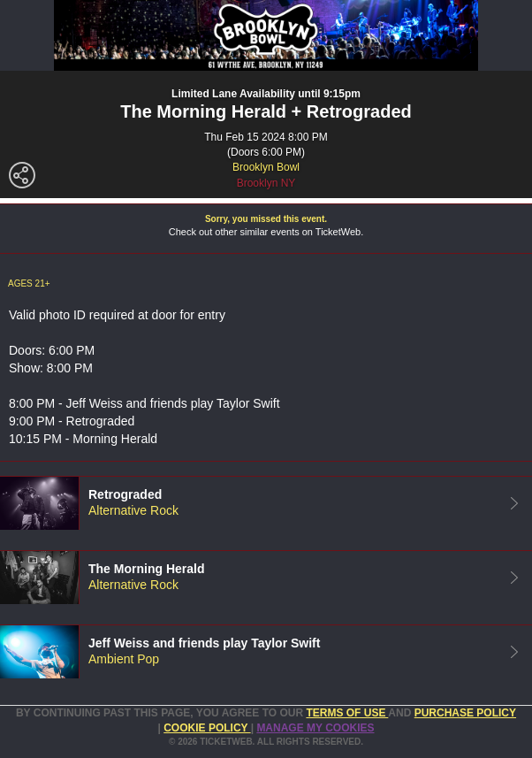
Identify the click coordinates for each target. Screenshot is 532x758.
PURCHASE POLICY (465, 713)
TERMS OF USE (347, 713)
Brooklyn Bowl (266, 167)
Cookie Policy (207, 728)
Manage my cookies (315, 728)
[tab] (266, 503)
